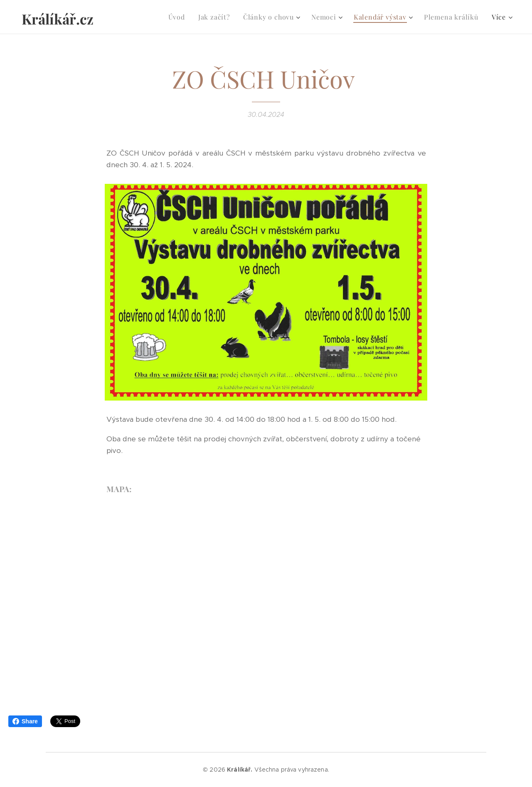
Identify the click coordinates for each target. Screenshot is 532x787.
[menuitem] (179, 17)
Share (25, 721)
